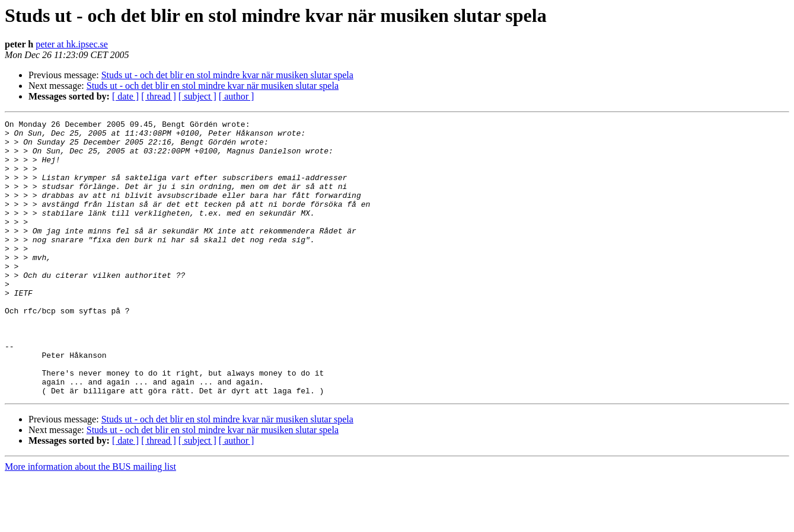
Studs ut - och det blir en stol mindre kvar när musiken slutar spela (227, 75)
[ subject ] (197, 96)
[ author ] (237, 96)
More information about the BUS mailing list (90, 522)
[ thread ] (159, 96)
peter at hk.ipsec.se (72, 44)
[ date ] (125, 96)
